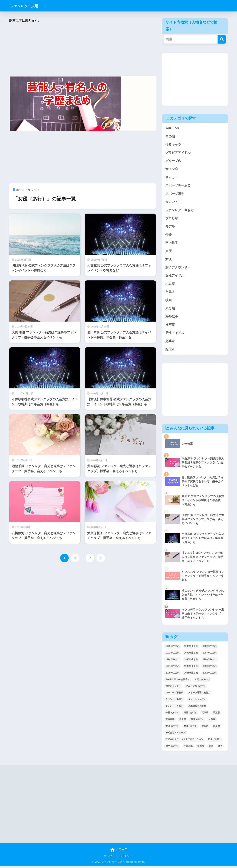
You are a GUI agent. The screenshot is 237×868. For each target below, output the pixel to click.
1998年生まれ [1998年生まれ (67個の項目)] (191, 669)
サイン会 (172, 170)
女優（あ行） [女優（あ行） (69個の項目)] (172, 729)
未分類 (170, 310)
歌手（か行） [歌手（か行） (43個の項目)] (172, 749)
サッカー (172, 178)
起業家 (170, 344)
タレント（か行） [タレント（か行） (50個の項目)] (197, 702)
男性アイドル (175, 335)
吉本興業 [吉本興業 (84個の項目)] (170, 722)
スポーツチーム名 (178, 186)
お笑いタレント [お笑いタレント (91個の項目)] (173, 689)
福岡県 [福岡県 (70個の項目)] (201, 749)
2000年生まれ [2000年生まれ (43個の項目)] (172, 675)
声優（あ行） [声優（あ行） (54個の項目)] (197, 722)
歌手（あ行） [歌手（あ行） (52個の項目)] (215, 742)
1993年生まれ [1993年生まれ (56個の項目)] (210, 655)
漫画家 (170, 327)
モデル (170, 228)
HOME (119, 852)
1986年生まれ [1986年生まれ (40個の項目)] (172, 648)
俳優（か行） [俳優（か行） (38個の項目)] (190, 715)
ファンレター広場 (28, 6)
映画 (168, 302)
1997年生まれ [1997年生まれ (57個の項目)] (172, 669)
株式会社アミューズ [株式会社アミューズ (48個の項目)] (176, 735)
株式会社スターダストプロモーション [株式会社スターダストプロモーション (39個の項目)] (184, 742)
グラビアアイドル (178, 153)
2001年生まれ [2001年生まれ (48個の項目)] (191, 675)
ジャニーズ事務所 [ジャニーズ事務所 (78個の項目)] (174, 695)
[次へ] (101, 558)
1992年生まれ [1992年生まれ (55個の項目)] (191, 655)
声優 (168, 252)
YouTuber (172, 128)
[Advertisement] (83, 50)
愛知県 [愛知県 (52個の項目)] (205, 729)
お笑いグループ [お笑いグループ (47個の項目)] (202, 682)
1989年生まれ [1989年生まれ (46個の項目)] (210, 648)
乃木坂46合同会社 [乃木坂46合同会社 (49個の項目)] (197, 709)
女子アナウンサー (178, 269)
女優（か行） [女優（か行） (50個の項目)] (190, 729)
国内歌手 (172, 244)
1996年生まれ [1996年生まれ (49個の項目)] (210, 662)
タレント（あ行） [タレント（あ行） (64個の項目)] (174, 702)
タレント (172, 203)
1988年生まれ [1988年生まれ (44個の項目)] (191, 648)
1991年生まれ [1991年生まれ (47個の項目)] (172, 655)
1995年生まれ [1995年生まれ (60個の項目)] (191, 662)
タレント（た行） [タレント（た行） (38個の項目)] (174, 709)
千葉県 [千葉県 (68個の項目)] (216, 715)
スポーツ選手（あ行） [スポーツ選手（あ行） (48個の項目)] (199, 695)
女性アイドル (175, 277)
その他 (170, 136)
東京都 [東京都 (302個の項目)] (216, 729)
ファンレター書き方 (180, 211)
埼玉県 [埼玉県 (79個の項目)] (183, 722)
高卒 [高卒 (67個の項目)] (220, 749)
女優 (168, 261)
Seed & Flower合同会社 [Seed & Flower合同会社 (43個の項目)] (178, 682)
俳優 (168, 236)
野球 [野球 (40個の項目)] (211, 749)
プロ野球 (172, 219)
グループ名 (173, 161)
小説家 (170, 286)
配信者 (170, 352)
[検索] (222, 39)
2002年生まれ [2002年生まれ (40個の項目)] (210, 675)
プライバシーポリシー (118, 859)
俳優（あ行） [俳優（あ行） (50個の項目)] (172, 715)
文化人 (170, 294)
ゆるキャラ (173, 145)
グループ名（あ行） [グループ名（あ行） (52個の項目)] (196, 689)
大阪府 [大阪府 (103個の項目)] (212, 722)
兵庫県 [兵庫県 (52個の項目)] (205, 715)
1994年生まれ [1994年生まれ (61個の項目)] (172, 662)
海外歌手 (172, 319)
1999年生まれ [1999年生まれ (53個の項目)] (210, 669)
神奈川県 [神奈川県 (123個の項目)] (188, 749)
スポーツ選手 (175, 194)
